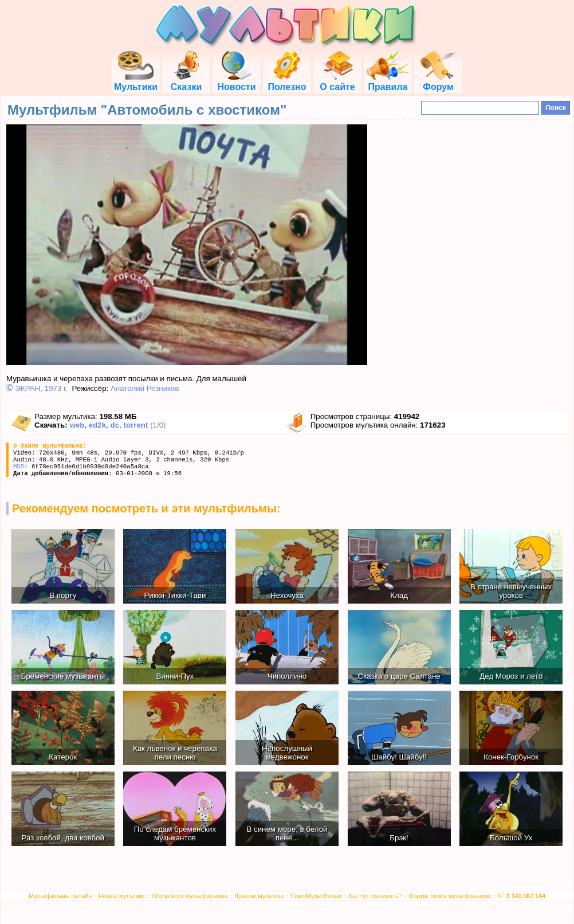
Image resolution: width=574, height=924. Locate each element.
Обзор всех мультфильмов (190, 896)
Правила (388, 82)
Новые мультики (122, 896)
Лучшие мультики (259, 896)
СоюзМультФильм (316, 896)
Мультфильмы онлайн (60, 896)
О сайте (337, 82)
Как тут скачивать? (375, 896)
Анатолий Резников (145, 388)
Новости (236, 82)
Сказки (186, 82)
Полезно (287, 82)
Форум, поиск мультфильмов (449, 896)
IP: (521, 896)
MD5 (19, 467)
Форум (438, 82)
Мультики (136, 82)
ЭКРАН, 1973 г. (42, 388)
